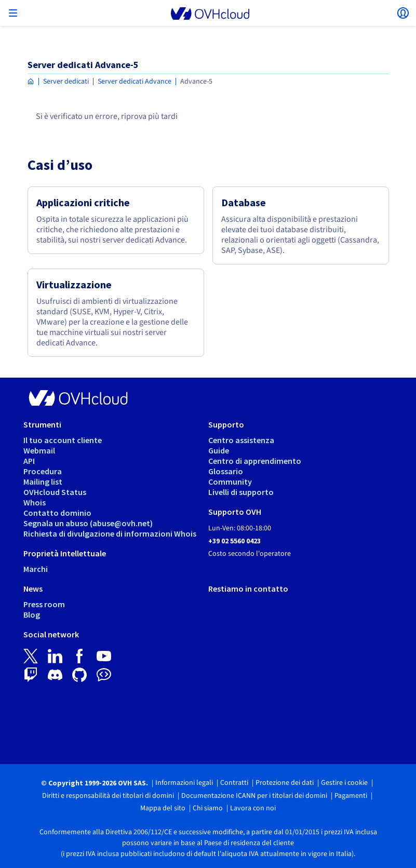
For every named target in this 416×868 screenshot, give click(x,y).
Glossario (226, 471)
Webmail (39, 450)
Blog (32, 615)
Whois (35, 502)
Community (230, 482)
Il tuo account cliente (63, 440)
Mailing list (43, 482)
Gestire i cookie (344, 783)
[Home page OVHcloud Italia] (31, 82)
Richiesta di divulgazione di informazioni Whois (110, 533)
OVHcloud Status (55, 492)
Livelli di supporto (241, 492)
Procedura (43, 471)
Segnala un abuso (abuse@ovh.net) (88, 523)
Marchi (36, 569)
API (29, 461)
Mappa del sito (163, 808)
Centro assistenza (241, 440)
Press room (44, 604)
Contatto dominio (57, 513)
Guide (219, 450)
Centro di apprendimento (255, 461)
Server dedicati (66, 82)
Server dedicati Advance (135, 82)
